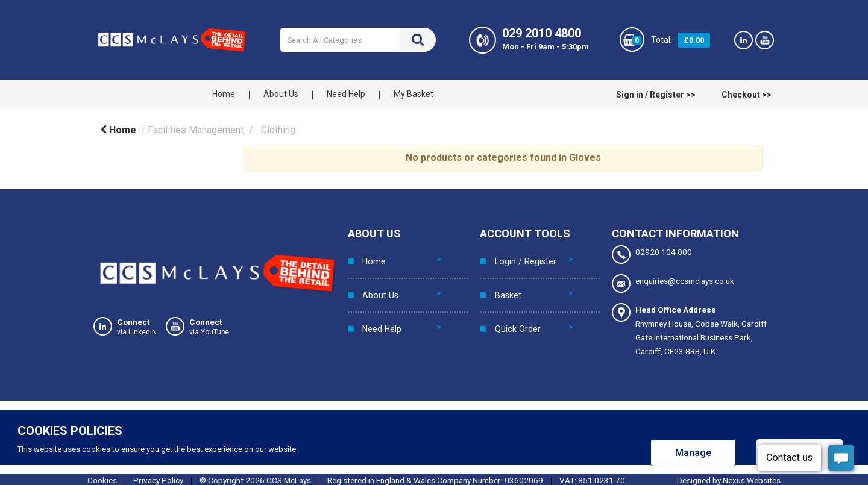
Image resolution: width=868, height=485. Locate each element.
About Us (281, 94)
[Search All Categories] (358, 40)
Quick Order (514, 306)
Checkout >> (747, 95)
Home (224, 94)
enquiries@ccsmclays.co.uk (673, 282)
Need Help (346, 94)
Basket (504, 281)
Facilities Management (196, 130)
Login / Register (520, 257)
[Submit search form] (418, 40)
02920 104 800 (652, 255)
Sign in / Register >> (656, 95)
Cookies (102, 478)
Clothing (278, 130)
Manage (693, 450)
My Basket (414, 94)
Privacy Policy (158, 478)
